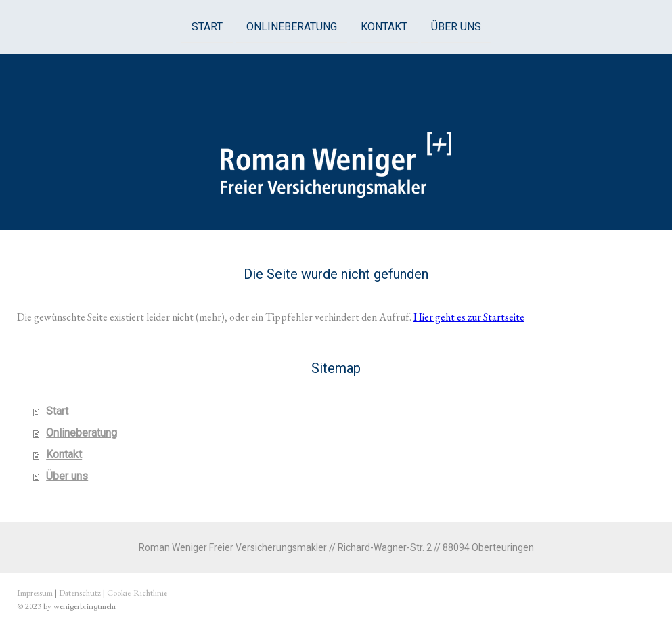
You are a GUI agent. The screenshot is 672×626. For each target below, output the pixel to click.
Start (207, 26)
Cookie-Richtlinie (137, 593)
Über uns (456, 26)
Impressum (35, 593)
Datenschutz (80, 593)
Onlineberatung (292, 26)
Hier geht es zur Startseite (469, 317)
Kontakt (384, 26)
